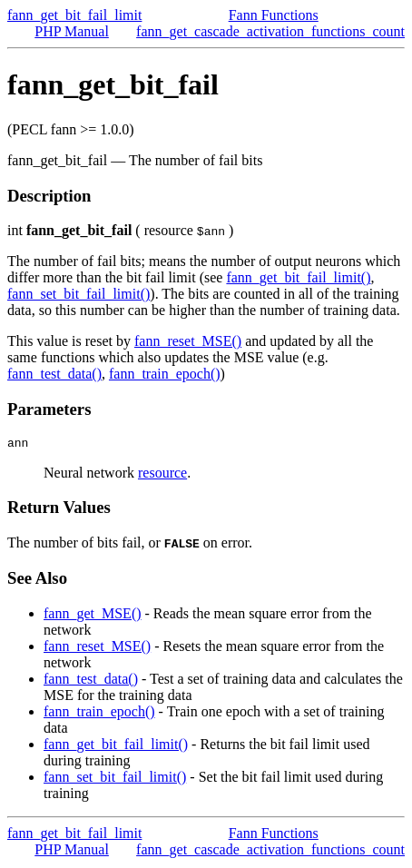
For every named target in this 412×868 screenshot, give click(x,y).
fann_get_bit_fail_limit (74, 15)
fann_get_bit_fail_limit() (298, 277)
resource (162, 475)
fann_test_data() (54, 374)
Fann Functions (274, 15)
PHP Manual (72, 31)
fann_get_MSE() (93, 616)
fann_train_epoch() (165, 374)
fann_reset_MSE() (188, 341)
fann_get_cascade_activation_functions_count (270, 31)
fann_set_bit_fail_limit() (78, 294)
